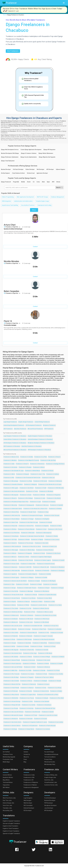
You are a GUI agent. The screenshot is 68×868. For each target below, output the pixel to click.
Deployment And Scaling (44, 205)
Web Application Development (25, 197)
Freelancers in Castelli (58, 560)
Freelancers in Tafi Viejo (10, 540)
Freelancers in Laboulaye (54, 629)
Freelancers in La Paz (25, 608)
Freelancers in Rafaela (39, 495)
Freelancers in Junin (40, 498)
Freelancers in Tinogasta (27, 677)
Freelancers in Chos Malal (57, 698)
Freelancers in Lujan (35, 502)
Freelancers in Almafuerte (11, 719)
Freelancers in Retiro (24, 557)
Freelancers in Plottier (23, 605)
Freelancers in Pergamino (53, 495)
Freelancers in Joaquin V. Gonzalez (43, 636)
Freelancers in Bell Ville (25, 567)
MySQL (23, 182)
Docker (29, 182)
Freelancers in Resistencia (37, 464)
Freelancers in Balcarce (10, 557)
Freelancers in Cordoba (27, 457)
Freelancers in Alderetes (10, 560)
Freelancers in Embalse (58, 657)
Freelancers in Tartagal (27, 519)
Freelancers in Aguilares (10, 574)
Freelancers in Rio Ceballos (11, 657)
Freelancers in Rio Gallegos (25, 498)
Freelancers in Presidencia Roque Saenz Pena (16, 502)
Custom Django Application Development (31, 150)
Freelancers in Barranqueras (44, 533)
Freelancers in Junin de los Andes (48, 715)
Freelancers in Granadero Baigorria (28, 574)
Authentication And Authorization (23, 201)
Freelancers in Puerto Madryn (12, 519)
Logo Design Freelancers (10, 422)
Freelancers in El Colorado (11, 691)
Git (34, 182)
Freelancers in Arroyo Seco (51, 626)
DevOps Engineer (5, 173)
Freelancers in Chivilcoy (10, 529)
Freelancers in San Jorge (30, 653)
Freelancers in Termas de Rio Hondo (13, 595)
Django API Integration (49, 150)
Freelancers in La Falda (25, 671)
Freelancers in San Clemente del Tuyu (45, 708)
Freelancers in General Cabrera (12, 726)
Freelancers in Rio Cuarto (40, 481)
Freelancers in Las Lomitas (56, 722)
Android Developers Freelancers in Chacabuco (40, 439)
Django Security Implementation (29, 157)
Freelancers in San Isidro (41, 543)
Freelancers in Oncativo (26, 691)
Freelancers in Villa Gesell (26, 619)
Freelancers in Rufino (9, 646)
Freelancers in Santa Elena (40, 643)
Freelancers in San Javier (43, 660)
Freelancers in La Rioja (26, 481)
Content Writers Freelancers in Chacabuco (15, 439)
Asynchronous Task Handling (10, 205)
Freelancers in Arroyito (57, 633)
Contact (35, 247)
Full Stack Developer (18, 169)
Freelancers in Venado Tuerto (28, 512)
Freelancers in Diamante (26, 636)
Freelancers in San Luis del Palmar (13, 667)
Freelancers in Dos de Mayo (11, 677)
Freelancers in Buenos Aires (11, 457)
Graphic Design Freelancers (26, 422)
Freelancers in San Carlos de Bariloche (14, 491)
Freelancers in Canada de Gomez (46, 564)
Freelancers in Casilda (41, 578)
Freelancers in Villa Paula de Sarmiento (44, 640)
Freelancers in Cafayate (42, 698)
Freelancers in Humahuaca (44, 705)
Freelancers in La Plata (41, 457)
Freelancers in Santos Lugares (43, 560)
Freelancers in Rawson (23, 602)
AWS (53, 182)
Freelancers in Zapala (34, 581)
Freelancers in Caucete (27, 571)
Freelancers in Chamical (27, 688)
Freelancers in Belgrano (30, 484)
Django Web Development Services (10, 150)
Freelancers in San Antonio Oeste (13, 653)
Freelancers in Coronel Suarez (12, 598)
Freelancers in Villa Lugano (11, 488)
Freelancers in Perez (30, 612)
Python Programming (8, 197)
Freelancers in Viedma (52, 536)
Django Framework (6, 182)
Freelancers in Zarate (26, 495)
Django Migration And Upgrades (47, 157)
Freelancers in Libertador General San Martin (32, 536)
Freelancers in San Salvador (42, 702)
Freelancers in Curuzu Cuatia (11, 564)
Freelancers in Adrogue (57, 588)
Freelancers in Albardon (10, 629)
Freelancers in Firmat (50, 646)
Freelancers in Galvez (54, 643)
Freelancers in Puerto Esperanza (12, 664)
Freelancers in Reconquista (11, 495)
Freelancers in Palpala (37, 540)
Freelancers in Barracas (42, 505)
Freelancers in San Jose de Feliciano (13, 712)
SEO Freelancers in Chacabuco (12, 446)
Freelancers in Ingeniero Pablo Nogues (41, 557)
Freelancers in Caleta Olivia (28, 564)
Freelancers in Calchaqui (10, 729)
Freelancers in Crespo (36, 646)
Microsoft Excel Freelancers (35, 429)
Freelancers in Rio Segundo (11, 650)
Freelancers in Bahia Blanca (32, 471)
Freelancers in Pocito (39, 553)
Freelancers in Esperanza (10, 567)
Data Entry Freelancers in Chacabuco (31, 446)
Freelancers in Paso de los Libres (32, 547)
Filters (34, 210)
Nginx (48, 182)
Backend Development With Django (10, 153)
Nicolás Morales (11, 261)
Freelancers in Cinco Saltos (11, 633)
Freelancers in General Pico (26, 526)
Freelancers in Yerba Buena (11, 536)
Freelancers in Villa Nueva (45, 653)
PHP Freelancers (49, 429)
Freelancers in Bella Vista (10, 671)
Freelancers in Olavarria (10, 498)
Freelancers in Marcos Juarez (45, 612)
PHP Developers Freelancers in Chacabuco (39, 450)
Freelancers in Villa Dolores (42, 591)
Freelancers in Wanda (43, 664)
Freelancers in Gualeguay (58, 571)
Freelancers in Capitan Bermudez (47, 595)
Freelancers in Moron (39, 467)
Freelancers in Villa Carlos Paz (12, 516)
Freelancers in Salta (9, 464)
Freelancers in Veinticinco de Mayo (13, 612)
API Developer (50, 169)
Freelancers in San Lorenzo (52, 540)
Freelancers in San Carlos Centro (12, 722)
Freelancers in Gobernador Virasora (27, 588)
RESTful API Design (42, 197)
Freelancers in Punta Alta (10, 526)
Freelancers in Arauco (43, 684)
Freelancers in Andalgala (40, 681)
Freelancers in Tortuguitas (25, 553)
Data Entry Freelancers (20, 429)
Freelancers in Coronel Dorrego (12, 702)
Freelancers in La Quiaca (28, 674)
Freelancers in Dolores (10, 605)
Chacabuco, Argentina (12, 227)
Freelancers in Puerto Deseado (47, 726)
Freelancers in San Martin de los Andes (46, 615)
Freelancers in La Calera (55, 605)
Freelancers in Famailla (22, 584)
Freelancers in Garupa (10, 588)
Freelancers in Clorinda (39, 671)
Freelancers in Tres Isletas (11, 608)
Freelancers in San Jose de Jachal (13, 626)
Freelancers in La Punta (53, 671)
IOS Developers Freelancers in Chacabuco (15, 443)
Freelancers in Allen (49, 602)
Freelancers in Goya (43, 512)
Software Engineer (60, 169)
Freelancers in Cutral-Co (10, 543)
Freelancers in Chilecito (10, 553)
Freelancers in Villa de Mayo (27, 550)
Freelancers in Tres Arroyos (26, 543)
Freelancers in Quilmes (53, 474)
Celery (38, 182)
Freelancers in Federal (26, 657)
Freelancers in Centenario (50, 584)
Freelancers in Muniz (37, 602)
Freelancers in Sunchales (24, 643)
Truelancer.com (39, 866)
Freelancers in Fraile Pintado (11, 688)
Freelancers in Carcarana (28, 660)
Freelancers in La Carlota (28, 705)
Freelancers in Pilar (9, 478)
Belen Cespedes (11, 291)
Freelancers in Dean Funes (39, 629)
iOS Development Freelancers (34, 425)
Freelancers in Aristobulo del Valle (33, 626)
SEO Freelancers (8, 429)
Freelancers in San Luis (48, 478)
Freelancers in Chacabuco (57, 567)
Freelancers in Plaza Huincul (11, 695)
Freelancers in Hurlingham (42, 519)
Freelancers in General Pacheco (45, 550)
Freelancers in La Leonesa (43, 729)
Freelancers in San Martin (54, 498)
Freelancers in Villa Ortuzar (42, 619)
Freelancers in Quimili (48, 712)
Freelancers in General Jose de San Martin (15, 581)
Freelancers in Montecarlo (11, 622)
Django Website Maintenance (46, 153)
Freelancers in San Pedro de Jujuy (29, 522)
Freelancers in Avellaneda (11, 619)
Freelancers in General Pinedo (12, 660)
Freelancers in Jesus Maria (44, 598)
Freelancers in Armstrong (26, 708)
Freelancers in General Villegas (42, 657)
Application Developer (42, 173)
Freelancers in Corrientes (10, 467)
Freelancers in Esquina (10, 602)
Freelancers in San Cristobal (11, 681)
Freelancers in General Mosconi (28, 633)
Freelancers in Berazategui (11, 481)
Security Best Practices (28, 205)
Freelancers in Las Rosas (54, 688)
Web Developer (40, 169)
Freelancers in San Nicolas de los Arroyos (50, 484)
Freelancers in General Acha (41, 691)
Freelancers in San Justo (26, 622)
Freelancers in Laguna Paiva (28, 695)
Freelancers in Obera (56, 526)
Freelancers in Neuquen (23, 474)
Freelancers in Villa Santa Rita (12, 571)
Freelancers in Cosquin (10, 643)
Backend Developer (6, 169)
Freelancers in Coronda (42, 650)
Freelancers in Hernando (26, 719)
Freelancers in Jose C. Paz (38, 474)
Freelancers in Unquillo (56, 664)
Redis (43, 182)
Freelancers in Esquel (44, 588)
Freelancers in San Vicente (26, 560)
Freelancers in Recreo (26, 681)
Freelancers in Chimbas (55, 509)
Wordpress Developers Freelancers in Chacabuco (41, 443)
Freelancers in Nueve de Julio (41, 567)
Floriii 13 (8, 321)
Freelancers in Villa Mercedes (56, 488)
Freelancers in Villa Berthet (11, 698)
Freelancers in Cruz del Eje (11, 591)
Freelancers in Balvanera (55, 481)
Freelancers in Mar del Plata (48, 460)
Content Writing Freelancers (42, 422)
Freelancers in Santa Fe (22, 464)
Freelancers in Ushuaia (46, 522)
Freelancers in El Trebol (31, 715)
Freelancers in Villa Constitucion (12, 547)
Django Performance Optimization (10, 157)
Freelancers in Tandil (41, 488)
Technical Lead (31, 173)
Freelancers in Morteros (43, 667)
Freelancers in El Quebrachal (30, 726)
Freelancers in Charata (31, 595)
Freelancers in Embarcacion (11, 615)
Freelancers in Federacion (29, 684)
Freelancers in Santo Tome (11, 522)
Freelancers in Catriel (30, 667)
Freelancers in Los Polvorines (12, 533)
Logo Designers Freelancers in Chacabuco (15, 436)
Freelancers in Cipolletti (56, 505)
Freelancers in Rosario (54, 457)
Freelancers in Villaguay (27, 578)
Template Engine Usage (42, 201)
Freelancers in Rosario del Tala (12, 684)
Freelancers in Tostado (55, 681)
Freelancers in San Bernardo (32, 712)
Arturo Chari (10, 225)
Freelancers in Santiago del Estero (55, 464)
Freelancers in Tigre (9, 584)
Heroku (58, 182)
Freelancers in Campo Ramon (26, 729)
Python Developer (30, 169)
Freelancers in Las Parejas (11, 708)
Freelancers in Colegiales (42, 526)
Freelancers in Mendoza (10, 460)
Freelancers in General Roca (11, 512)
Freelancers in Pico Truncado (11, 674)
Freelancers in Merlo (9, 474)
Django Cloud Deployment (8, 161)
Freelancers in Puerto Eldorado (26, 529)
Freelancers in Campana (49, 502)
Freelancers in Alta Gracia (53, 553)
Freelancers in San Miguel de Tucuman (28, 460)
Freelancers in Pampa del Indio (12, 705)
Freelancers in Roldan (56, 691)
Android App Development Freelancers (14, 425)
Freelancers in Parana (47, 471)
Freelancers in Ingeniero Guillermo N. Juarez (35, 722)
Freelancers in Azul (41, 529)
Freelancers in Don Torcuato (52, 516)
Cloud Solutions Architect (18, 173)
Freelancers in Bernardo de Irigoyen (13, 715)
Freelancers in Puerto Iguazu (11, 578)
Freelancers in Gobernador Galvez (13, 509)
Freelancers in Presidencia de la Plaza (48, 695)
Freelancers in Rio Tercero (55, 529)
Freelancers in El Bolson (29, 664)
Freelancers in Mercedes (28, 533)
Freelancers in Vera (44, 633)
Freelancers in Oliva (27, 702)
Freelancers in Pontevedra (42, 571)
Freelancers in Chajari (36, 584)
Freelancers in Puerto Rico (27, 650)
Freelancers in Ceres (41, 688)
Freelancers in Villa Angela (11, 550)
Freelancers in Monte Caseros (41, 608)
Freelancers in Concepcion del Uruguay (32, 516)
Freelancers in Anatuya (24, 629)
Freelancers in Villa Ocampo (24, 640)
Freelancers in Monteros (27, 615)
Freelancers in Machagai (26, 591)
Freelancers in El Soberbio (11, 636)
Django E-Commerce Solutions (29, 153)
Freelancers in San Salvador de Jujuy (14, 471)
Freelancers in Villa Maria (46, 491)
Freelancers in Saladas (23, 646)
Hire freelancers (13, 51)
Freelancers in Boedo (24, 540)
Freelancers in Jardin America (39, 605)
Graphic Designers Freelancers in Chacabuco (40, 436)
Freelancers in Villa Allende (41, 622)
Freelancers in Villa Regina (48, 581)
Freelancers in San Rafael (27, 488)
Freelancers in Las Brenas (28, 598)
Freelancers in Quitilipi (45, 574)
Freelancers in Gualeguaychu (26, 505)
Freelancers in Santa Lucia (49, 547)
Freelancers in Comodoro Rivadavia (13, 484)
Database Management (57, 197)
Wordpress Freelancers (49, 425)
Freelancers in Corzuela (40, 719)
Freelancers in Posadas (25, 467)
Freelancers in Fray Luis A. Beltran (44, 677)
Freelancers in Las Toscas (27, 698)
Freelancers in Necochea (10, 505)
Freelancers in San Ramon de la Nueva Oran (35, 509)
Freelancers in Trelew (32, 491)
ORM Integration (6, 201)
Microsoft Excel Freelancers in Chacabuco (15, 450)
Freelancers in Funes (41, 674)
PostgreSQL (16, 182)
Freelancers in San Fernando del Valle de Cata (28, 478)
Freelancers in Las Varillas (56, 674)
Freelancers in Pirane (9, 640)
